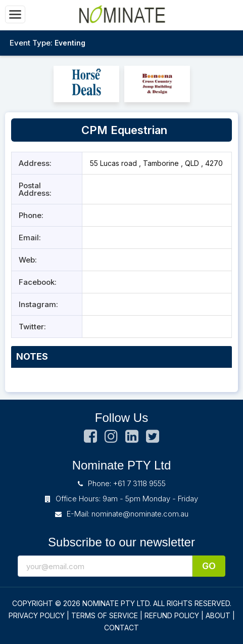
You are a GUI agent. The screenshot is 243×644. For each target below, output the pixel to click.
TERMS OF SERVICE (105, 615)
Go (209, 566)
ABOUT (218, 615)
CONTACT (121, 628)
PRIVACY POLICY (37, 615)
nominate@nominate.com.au (140, 514)
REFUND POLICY (172, 615)
